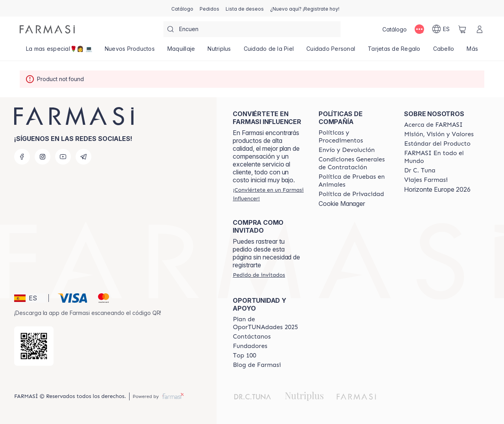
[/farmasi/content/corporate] (440, 157)
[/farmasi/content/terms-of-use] (354, 163)
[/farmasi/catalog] (182, 8)
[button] (30, 298)
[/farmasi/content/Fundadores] (250, 346)
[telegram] (83, 157)
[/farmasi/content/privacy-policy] (351, 194)
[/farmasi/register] (209, 8)
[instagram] (43, 157)
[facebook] (22, 157)
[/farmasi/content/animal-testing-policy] (354, 181)
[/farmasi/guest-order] (259, 275)
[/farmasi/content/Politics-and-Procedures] (354, 137)
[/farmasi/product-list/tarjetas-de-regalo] (394, 51)
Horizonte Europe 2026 (437, 189)
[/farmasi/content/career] (426, 180)
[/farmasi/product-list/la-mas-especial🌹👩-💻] (59, 51)
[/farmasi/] (47, 29)
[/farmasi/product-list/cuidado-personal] (331, 51)
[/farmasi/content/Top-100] (244, 355)
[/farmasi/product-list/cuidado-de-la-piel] (269, 51)
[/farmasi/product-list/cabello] (444, 51)
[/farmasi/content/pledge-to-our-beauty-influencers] (420, 170)
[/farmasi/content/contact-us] (252, 337)
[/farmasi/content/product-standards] (437, 144)
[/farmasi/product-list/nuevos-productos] (130, 51)
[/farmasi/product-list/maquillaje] (181, 51)
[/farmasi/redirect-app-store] (34, 346)
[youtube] (63, 157)
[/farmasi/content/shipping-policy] (347, 150)
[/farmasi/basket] (462, 29)
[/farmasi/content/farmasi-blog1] (257, 365)
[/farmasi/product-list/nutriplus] (219, 51)
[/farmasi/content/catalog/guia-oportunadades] (269, 323)
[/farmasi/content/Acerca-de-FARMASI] (433, 125)
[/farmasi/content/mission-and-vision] (439, 134)
